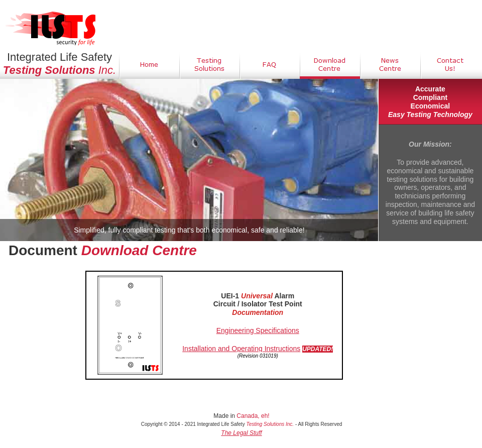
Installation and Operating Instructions (241, 349)
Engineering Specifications (258, 330)
